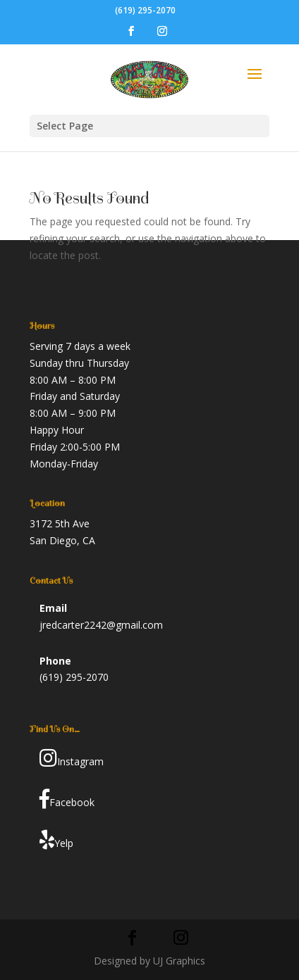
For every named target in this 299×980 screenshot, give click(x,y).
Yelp (56, 840)
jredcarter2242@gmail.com (101, 625)
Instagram (72, 758)
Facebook (67, 799)
